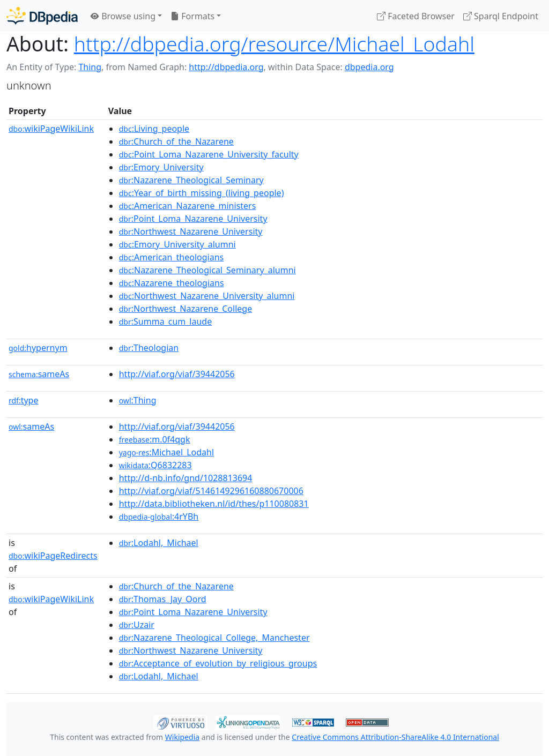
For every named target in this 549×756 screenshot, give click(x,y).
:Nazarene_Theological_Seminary (191, 180)
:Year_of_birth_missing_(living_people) (202, 193)
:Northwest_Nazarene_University (191, 231)
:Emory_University (161, 167)
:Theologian (149, 348)
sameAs (39, 374)
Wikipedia (182, 737)
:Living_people (154, 129)
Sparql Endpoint (501, 16)
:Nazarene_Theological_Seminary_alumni (207, 270)
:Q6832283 (155, 465)
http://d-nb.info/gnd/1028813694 (186, 478)
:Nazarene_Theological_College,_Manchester (214, 638)
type (24, 400)
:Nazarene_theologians (172, 283)
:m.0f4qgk (155, 439)
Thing (90, 67)
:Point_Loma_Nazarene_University (193, 219)
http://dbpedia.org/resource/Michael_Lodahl (274, 44)
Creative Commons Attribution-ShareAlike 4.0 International (395, 737)
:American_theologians (172, 257)
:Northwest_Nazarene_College (186, 309)
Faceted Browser (416, 16)
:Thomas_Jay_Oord (163, 599)
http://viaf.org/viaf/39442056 (177, 374)
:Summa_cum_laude (165, 321)
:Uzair (137, 625)
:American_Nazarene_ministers (188, 206)
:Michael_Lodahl (166, 452)
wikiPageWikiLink (51, 129)
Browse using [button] (123, 16)
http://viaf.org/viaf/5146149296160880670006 (211, 491)
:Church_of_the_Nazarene (176, 141)
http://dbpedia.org (226, 67)
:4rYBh (159, 517)
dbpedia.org (369, 67)
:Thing (138, 400)
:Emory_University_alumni (177, 244)
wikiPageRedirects (53, 556)
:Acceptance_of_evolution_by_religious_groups (218, 663)
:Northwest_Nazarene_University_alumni (207, 296)
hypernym (38, 348)
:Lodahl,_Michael (159, 543)
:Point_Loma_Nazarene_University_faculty (209, 154)
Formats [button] (192, 16)
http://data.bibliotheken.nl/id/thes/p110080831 (214, 504)
